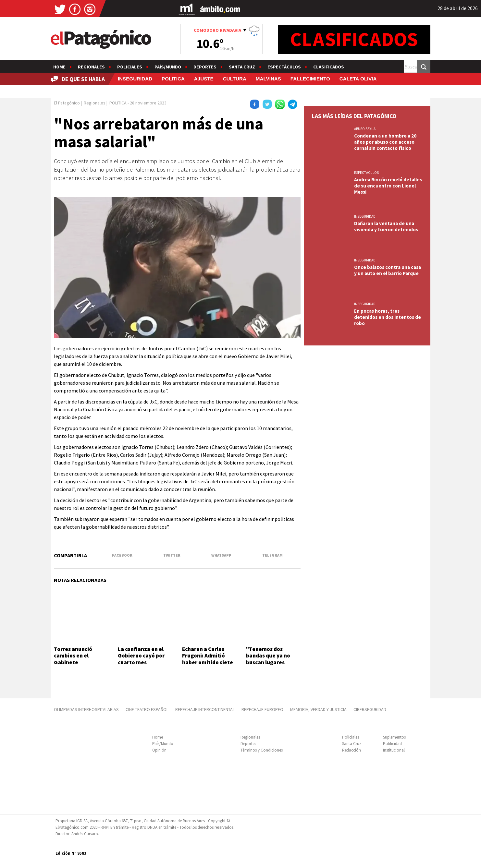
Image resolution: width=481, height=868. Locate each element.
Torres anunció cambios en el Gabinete (73, 656)
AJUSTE (204, 79)
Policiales (130, 67)
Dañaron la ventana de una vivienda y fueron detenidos (386, 226)
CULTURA (235, 79)
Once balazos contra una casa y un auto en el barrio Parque (388, 270)
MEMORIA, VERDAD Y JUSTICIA (318, 709)
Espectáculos (284, 67)
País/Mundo (168, 67)
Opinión (159, 750)
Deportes (205, 67)
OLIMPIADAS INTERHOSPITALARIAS (86, 709)
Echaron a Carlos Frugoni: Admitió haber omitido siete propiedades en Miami (208, 662)
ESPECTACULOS (366, 173)
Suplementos (394, 737)
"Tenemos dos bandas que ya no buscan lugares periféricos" (268, 659)
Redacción (351, 750)
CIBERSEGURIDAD (370, 709)
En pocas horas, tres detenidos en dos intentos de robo (388, 317)
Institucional (394, 750)
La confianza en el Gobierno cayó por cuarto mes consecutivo (141, 659)
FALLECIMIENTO (310, 79)
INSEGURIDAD (135, 79)
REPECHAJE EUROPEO (262, 709)
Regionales (91, 67)
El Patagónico (67, 103)
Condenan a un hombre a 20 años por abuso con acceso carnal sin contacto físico (385, 142)
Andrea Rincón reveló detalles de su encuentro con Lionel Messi (388, 186)
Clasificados (329, 67)
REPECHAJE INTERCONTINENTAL (205, 709)
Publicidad (392, 744)
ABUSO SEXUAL (366, 129)
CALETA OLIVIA (358, 79)
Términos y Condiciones (262, 750)
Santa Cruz (242, 67)
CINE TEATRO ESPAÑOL (147, 709)
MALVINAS (268, 79)
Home (59, 67)
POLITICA (173, 79)
